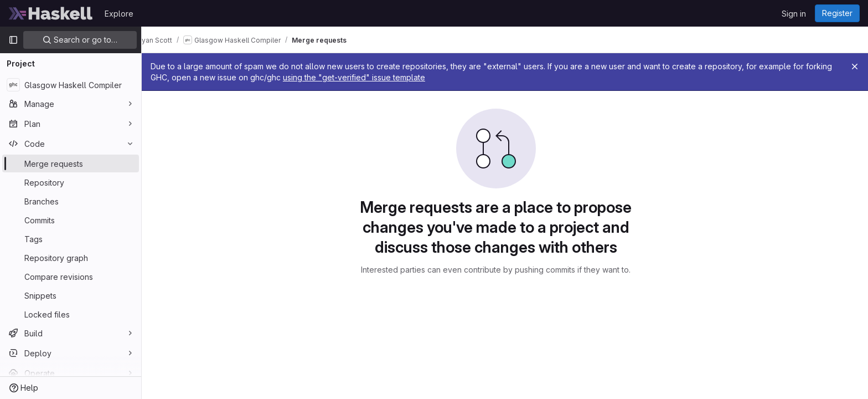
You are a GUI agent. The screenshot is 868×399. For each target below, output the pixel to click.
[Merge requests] (71, 163)
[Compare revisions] (71, 277)
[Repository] (71, 182)
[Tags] (71, 239)
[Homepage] (51, 13)
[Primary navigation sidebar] (13, 40)
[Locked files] (71, 314)
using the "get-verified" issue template (400, 77)
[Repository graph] (71, 258)
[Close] (855, 66)
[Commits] (71, 220)
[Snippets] (71, 295)
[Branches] (71, 201)
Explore (119, 14)
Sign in (794, 14)
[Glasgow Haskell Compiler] (71, 85)
